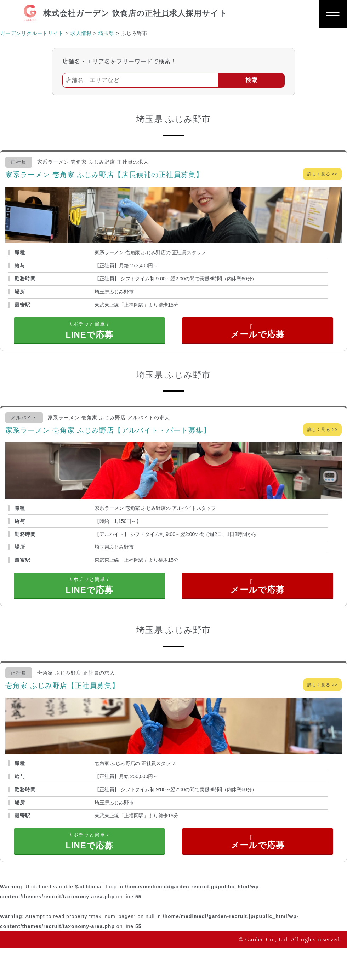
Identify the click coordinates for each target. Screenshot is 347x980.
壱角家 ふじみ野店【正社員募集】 (62, 707)
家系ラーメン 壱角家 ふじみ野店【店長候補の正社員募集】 (104, 175)
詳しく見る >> (322, 174)
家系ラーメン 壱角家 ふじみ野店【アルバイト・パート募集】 (108, 441)
